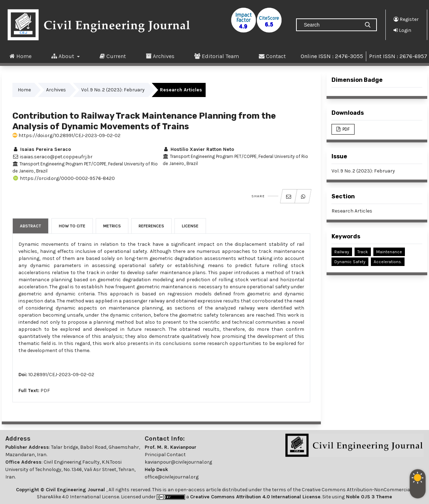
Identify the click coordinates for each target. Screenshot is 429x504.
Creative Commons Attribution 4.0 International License (255, 497)
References (151, 226)
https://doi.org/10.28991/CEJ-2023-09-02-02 (66, 135)
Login (402, 30)
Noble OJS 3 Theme (368, 497)
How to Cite (72, 226)
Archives (160, 56)
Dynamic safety (350, 262)
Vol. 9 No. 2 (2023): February (113, 90)
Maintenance (389, 252)
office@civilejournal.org (172, 477)
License (190, 226)
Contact (272, 56)
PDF (45, 390)
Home (21, 56)
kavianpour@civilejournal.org (178, 462)
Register (406, 19)
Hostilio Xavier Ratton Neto (198, 149)
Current (113, 56)
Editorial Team (217, 56)
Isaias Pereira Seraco (42, 149)
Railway (342, 252)
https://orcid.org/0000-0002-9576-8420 (64, 178)
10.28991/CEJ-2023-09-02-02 (61, 375)
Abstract (30, 226)
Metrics (112, 226)
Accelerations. (388, 262)
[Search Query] (331, 25)
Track (363, 252)
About (63, 56)
